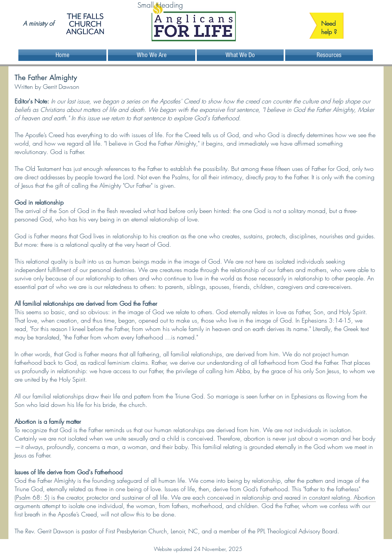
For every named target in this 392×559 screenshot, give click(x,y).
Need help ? (329, 28)
